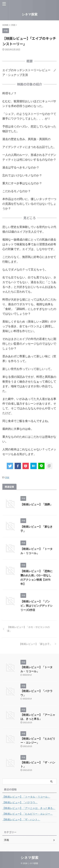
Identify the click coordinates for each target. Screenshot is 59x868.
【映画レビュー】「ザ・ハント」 (21, 819)
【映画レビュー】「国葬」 (37, 505)
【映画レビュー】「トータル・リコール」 (26, 797)
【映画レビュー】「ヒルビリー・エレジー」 (28, 814)
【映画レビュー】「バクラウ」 (20, 802)
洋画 (7, 478)
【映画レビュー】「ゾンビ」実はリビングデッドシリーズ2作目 (37, 606)
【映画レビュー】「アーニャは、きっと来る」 (29, 808)
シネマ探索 (30, 14)
